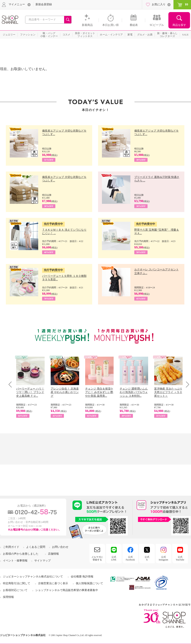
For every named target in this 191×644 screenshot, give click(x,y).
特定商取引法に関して (17, 583)
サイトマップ (42, 561)
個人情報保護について (89, 583)
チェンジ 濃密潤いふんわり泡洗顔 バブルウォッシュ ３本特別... (134, 392)
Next (186, 384)
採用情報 (8, 597)
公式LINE (114, 558)
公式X (147, 558)
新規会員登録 (44, 4)
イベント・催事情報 (15, 561)
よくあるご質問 (36, 547)
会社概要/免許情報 (82, 577)
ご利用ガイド (11, 547)
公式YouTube (180, 558)
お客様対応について (15, 590)
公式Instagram (164, 558)
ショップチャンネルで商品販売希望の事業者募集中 (67, 590)
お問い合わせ (60, 547)
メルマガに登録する (97, 558)
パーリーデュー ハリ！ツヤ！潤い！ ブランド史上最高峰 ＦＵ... (30, 392)
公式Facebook (130, 558)
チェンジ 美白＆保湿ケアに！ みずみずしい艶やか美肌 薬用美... (99, 392)
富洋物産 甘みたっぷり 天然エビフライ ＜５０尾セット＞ (168, 392)
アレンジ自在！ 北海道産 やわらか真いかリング (65, 392)
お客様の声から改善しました (21, 554)
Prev (12, 384)
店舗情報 (53, 554)
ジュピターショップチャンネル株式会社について (33, 577)
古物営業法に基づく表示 (53, 583)
